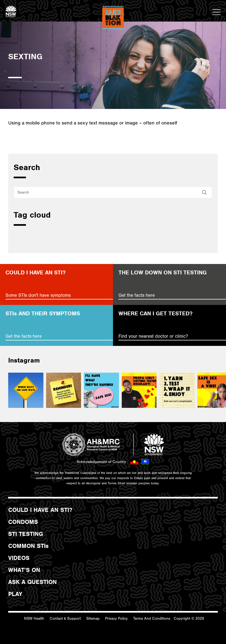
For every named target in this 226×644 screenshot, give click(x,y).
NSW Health (34, 619)
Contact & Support (65, 619)
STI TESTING (26, 534)
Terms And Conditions (152, 619)
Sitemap (93, 619)
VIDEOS (19, 558)
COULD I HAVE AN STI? (40, 510)
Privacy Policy (116, 619)
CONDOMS (23, 522)
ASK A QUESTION (32, 582)
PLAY (15, 594)
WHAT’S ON (24, 570)
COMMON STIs (28, 546)
